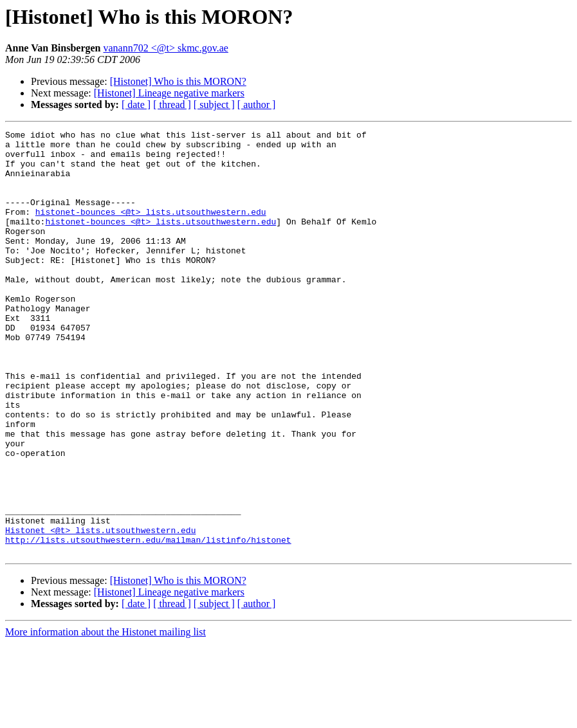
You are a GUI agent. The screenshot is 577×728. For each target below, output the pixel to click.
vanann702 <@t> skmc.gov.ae (166, 48)
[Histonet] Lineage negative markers (169, 93)
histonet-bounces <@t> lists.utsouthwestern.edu (151, 229)
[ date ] (136, 105)
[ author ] (257, 105)
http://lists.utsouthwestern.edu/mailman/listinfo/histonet (148, 623)
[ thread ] (172, 105)
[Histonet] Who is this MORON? (178, 81)
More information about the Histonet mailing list (105, 717)
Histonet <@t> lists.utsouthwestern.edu (100, 611)
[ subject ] (214, 105)
